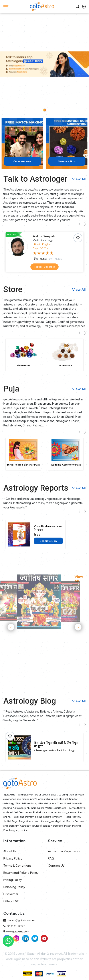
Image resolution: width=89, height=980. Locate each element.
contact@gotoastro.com (21, 920)
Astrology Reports (36, 488)
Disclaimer (11, 894)
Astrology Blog (30, 701)
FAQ (51, 859)
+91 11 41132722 (16, 926)
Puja (11, 389)
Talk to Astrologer (35, 179)
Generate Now (48, 541)
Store (13, 289)
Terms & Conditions (17, 866)
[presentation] (80, 224)
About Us (10, 851)
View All (79, 179)
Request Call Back (44, 267)
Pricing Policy (13, 880)
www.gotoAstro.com (17, 932)
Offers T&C (11, 901)
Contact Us (56, 866)
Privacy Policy (13, 859)
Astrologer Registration (65, 851)
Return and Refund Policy (21, 873)
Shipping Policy (14, 887)
